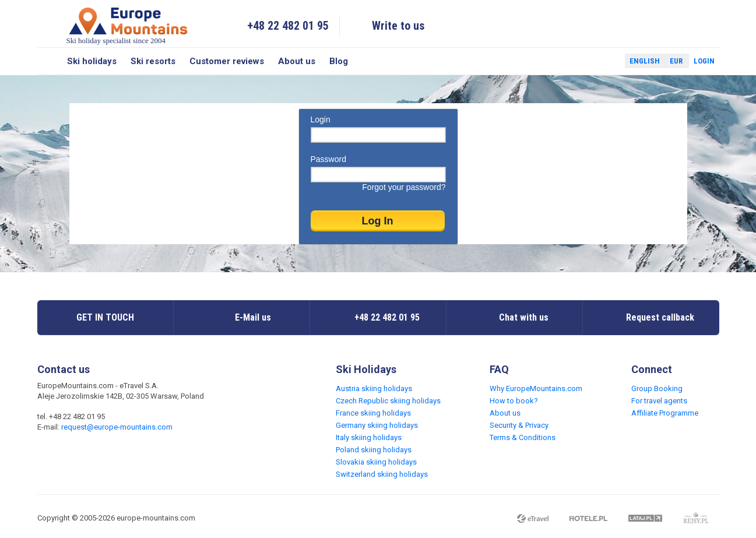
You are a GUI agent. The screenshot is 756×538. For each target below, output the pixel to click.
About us (297, 61)
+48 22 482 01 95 (288, 26)
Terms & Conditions (523, 437)
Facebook (588, 61)
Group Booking (657, 388)
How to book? (514, 401)
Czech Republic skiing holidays (388, 401)
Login (704, 61)
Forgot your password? (404, 187)
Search (49, 61)
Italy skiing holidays (369, 437)
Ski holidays (92, 61)
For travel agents (659, 401)
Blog (339, 61)
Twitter (605, 61)
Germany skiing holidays (377, 425)
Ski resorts (153, 61)
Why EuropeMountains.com (536, 388)
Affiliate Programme (665, 413)
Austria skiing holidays (374, 388)
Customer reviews (227, 61)
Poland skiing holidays (374, 450)
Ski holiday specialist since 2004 (128, 25)
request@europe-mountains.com (117, 427)
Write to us (398, 26)
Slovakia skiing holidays (376, 462)
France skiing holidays (373, 413)
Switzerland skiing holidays (382, 474)
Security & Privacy (519, 425)
